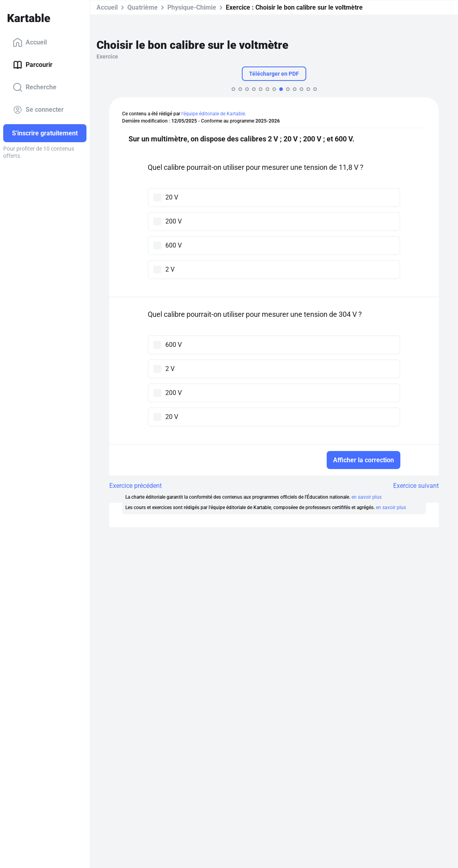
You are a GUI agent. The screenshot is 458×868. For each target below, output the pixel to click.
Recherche (35, 87)
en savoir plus (367, 497)
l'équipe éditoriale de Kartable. (214, 114)
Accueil (30, 42)
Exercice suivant (416, 486)
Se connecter (38, 110)
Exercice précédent (136, 486)
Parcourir (33, 65)
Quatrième (143, 7)
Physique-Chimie (192, 7)
